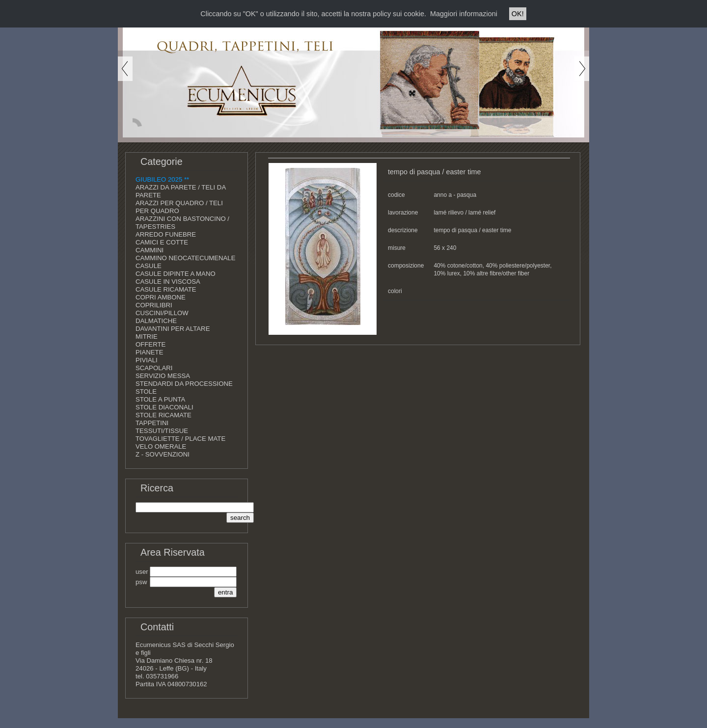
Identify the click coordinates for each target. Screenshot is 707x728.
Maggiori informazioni (464, 14)
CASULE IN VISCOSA (168, 282)
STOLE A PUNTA (160, 399)
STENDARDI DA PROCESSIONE (184, 384)
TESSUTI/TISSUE (162, 431)
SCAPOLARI (154, 368)
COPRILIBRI (154, 305)
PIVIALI (147, 360)
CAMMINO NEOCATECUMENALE (185, 258)
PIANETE (149, 352)
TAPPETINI (152, 423)
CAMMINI (150, 250)
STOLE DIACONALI (164, 407)
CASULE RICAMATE (166, 289)
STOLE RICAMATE (163, 415)
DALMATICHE (156, 321)
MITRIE (147, 337)
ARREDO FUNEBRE (166, 234)
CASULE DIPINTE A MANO (176, 274)
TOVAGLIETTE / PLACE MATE (180, 439)
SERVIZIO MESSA (163, 376)
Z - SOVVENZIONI (163, 454)
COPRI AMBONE (161, 297)
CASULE (149, 266)
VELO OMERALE (161, 446)
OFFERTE (150, 344)
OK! (518, 14)
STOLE (146, 391)
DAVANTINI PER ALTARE (173, 329)
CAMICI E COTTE (162, 242)
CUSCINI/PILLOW (162, 313)
